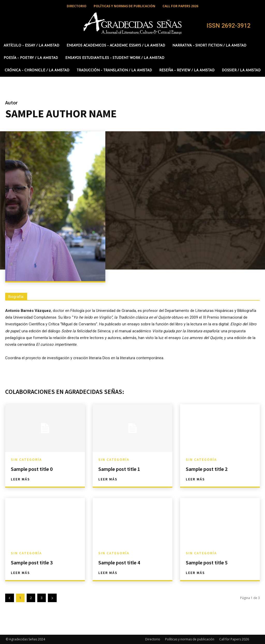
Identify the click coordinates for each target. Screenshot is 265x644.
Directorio (153, 639)
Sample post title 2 (207, 469)
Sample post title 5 (207, 562)
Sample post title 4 (119, 562)
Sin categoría (26, 459)
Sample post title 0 (32, 469)
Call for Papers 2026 (234, 639)
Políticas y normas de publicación (190, 639)
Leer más (20, 479)
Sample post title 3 (32, 562)
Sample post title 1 (119, 469)
